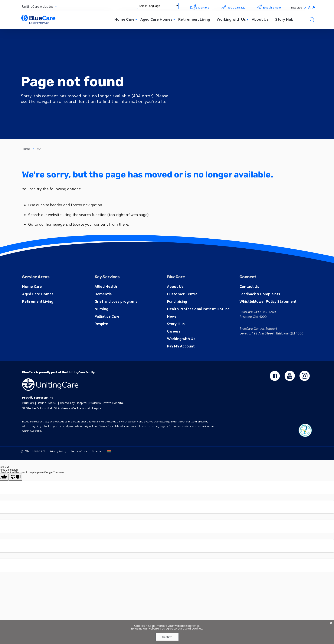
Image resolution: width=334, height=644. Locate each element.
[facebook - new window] (274, 385)
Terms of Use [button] (77, 461)
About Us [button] (175, 297)
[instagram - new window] (305, 385)
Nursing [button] (101, 319)
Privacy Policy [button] (55, 461)
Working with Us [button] (181, 348)
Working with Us (227, 20)
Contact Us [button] (249, 297)
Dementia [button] (103, 305)
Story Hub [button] (176, 334)
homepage (55, 234)
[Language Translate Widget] (156, 6)
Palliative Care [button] (107, 326)
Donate (200, 8)
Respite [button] (101, 334)
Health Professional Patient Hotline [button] (197, 319)
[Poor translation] (16, 487)
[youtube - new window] (289, 385)
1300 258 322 (233, 8)
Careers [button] (173, 341)
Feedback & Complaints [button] (259, 305)
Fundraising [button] (177, 312)
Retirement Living (188, 20)
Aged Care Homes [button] (37, 305)
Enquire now (269, 8)
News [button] (172, 326)
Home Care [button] (31, 297)
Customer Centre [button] (182, 305)
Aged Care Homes (149, 20)
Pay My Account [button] (180, 355)
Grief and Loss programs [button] (115, 312)
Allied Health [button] (106, 297)
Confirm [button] (167, 637)
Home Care (115, 20)
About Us (257, 20)
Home (26, 155)
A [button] (305, 8)
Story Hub (283, 20)
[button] (312, 20)
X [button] (331, 622)
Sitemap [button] (95, 461)
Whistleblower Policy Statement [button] (267, 312)
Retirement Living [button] (37, 312)
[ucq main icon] (305, 440)
